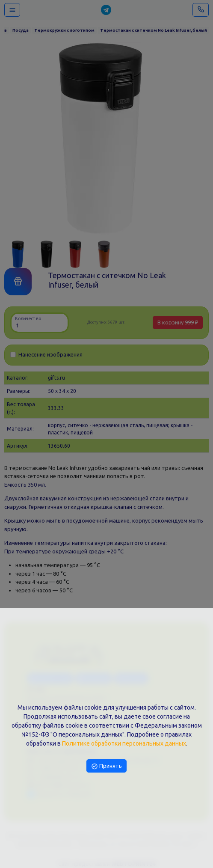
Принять (106, 766)
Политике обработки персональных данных (124, 743)
